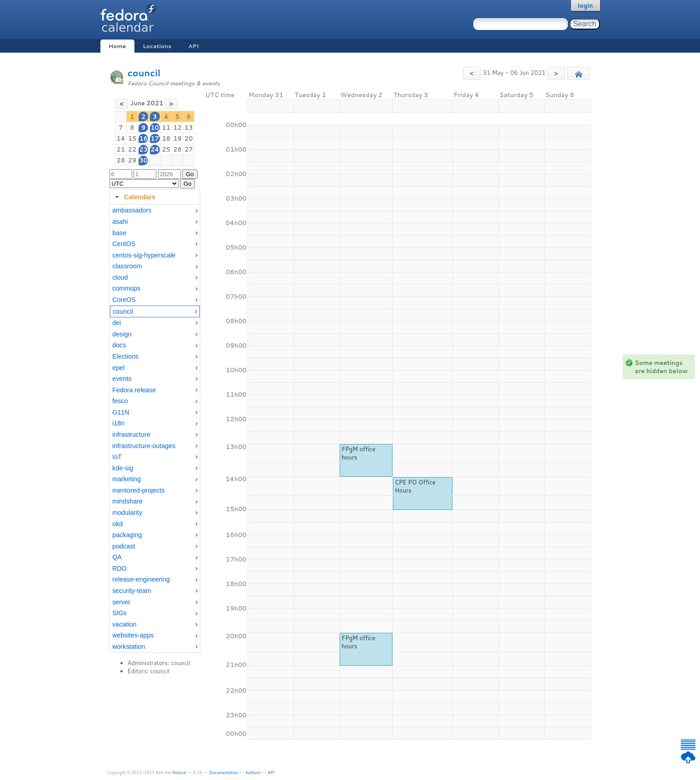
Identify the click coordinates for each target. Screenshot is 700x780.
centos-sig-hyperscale (144, 255)
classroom (127, 266)
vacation (124, 624)
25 (166, 149)
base (119, 233)
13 (189, 128)
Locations (157, 46)
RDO (119, 568)
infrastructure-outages (144, 446)
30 (143, 160)
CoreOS (124, 300)
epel (118, 368)
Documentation (224, 773)
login (586, 5)
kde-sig (123, 468)
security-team (132, 591)
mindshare (127, 501)
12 (177, 128)
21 (121, 149)
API (193, 46)
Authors (253, 773)
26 (177, 149)
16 (143, 138)
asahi (120, 222)
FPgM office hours (358, 453)
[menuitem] (155, 210)
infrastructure (131, 434)
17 (155, 138)
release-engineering (141, 579)
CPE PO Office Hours (415, 486)
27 (189, 149)
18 (166, 138)
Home (117, 46)
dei (117, 323)
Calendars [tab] (134, 197)
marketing (127, 479)
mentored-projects (138, 490)
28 (121, 160)
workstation (129, 647)
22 (132, 149)
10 (155, 128)
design (122, 334)
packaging (127, 535)
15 (132, 138)
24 (155, 149)
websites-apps (133, 635)
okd (117, 524)
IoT (117, 457)
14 (121, 138)
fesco (120, 401)
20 (189, 138)
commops (126, 288)
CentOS (124, 244)
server (121, 602)
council (144, 73)
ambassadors (132, 210)
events (122, 379)
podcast (124, 546)
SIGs (119, 613)
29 (132, 160)
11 (166, 128)
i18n (118, 423)
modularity (127, 513)
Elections (125, 356)
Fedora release (134, 390)
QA (117, 557)
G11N (121, 412)
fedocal (179, 773)
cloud (120, 277)
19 (177, 138)
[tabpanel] (155, 429)
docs (119, 345)
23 (143, 149)
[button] (472, 73)
